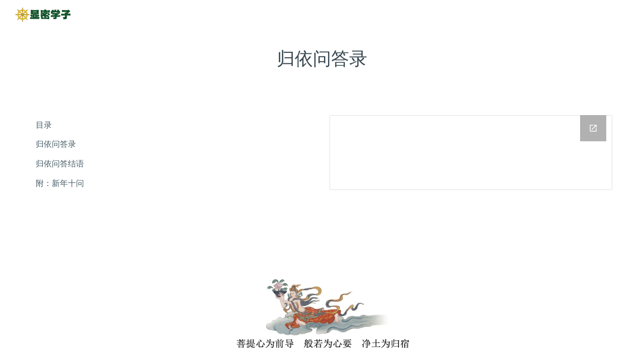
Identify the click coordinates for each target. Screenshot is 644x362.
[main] (322, 59)
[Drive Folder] (471, 153)
